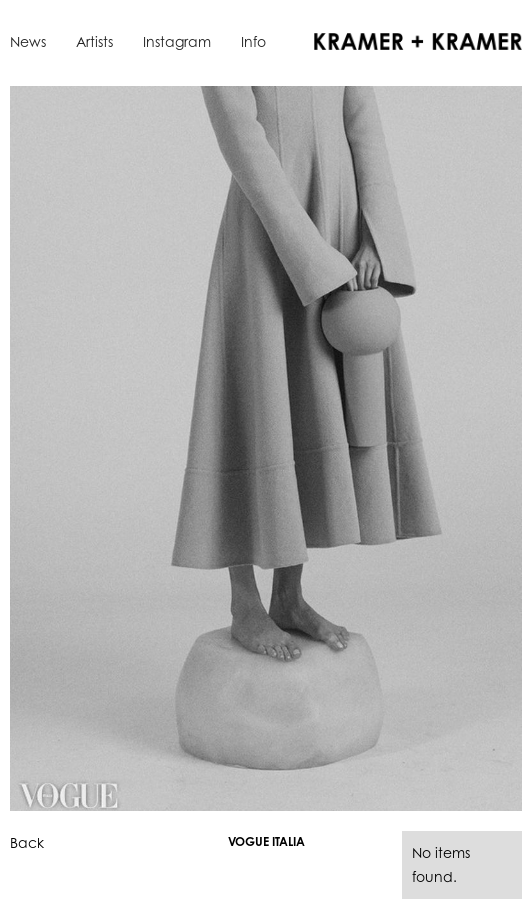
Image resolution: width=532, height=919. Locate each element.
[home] (413, 40)
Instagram (177, 41)
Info (253, 41)
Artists (94, 41)
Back (27, 842)
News (28, 41)
